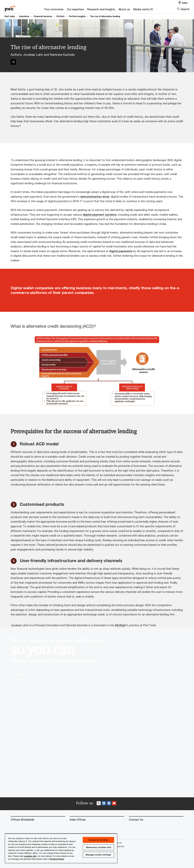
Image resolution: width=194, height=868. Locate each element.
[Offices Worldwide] (38, 820)
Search (185, 9)
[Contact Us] (156, 820)
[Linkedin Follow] (104, 804)
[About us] (124, 10)
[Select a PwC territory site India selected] (184, 3)
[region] (61, 848)
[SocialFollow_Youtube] (114, 804)
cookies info (30, 856)
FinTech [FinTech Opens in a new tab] (120, 625)
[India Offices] (97, 820)
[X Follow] (99, 804)
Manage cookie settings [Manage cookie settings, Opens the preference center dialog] (98, 855)
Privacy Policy (57, 859)
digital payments (121, 251)
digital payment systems (100, 215)
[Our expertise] (75, 10)
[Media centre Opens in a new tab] (143, 10)
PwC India (10, 16)
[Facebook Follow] (109, 804)
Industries (24, 16)
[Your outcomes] (54, 10)
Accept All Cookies (99, 840)
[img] (13, 62)
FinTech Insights (77, 16)
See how (21, 675)
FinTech (61, 16)
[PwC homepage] (10, 8)
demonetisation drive (95, 197)
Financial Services (43, 16)
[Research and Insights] (101, 10)
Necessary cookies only (99, 847)
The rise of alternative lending (105, 16)
